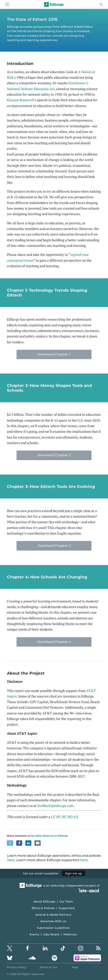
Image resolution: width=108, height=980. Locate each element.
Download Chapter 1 (54, 354)
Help (75, 967)
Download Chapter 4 (54, 642)
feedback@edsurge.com (55, 806)
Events (34, 934)
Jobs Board (51, 934)
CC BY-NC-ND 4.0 (64, 817)
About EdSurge (44, 902)
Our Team (66, 902)
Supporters (67, 908)
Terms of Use (48, 967)
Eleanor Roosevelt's (22, 100)
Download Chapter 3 (54, 546)
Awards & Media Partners (53, 915)
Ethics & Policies (43, 908)
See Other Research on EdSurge (49, 836)
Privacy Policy (17, 967)
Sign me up (74, 873)
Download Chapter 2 (54, 455)
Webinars (70, 934)
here (11, 860)
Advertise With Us (53, 921)
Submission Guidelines (53, 928)
